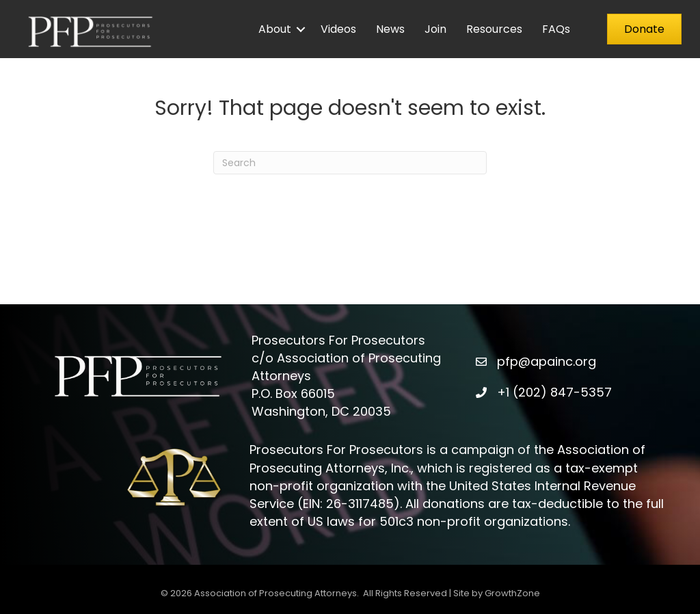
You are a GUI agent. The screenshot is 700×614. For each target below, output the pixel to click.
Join (435, 29)
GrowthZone (512, 593)
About (275, 29)
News (390, 29)
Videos (338, 29)
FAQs (556, 29)
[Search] (350, 163)
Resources (494, 29)
